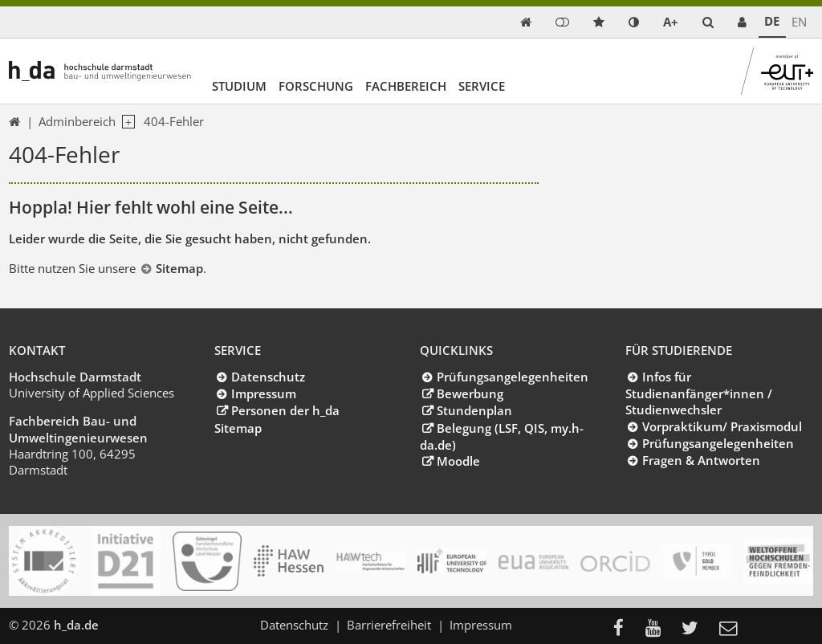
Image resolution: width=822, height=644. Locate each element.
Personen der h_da (285, 410)
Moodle (458, 461)
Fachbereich (406, 86)
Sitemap (179, 268)
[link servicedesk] (742, 22)
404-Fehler (174, 121)
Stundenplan (474, 410)
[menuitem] (623, 629)
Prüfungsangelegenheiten (513, 377)
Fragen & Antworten (701, 460)
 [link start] (526, 22)
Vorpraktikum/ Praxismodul (722, 426)
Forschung (316, 86)
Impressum (264, 393)
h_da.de (76, 625)
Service (482, 86)
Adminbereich (77, 121)
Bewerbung (470, 393)
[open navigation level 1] (125, 122)
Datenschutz (268, 377)
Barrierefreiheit (389, 625)
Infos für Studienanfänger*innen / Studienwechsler (699, 393)
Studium (239, 86)
